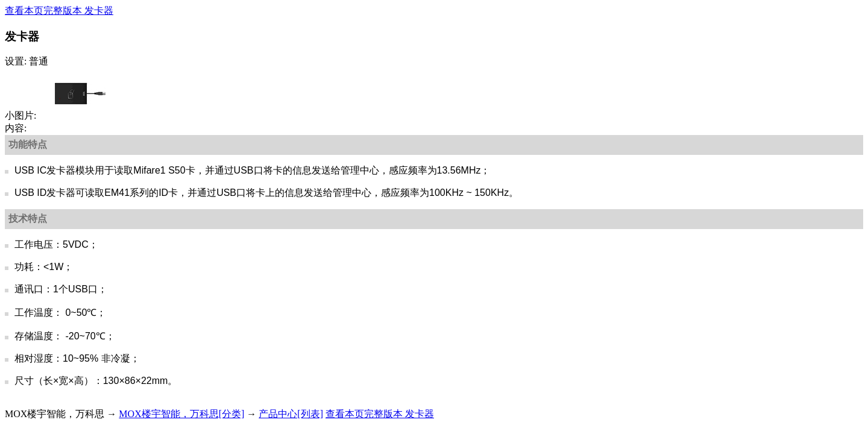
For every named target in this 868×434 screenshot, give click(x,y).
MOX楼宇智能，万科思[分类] (181, 414)
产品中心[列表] (291, 414)
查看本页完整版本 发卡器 (59, 11)
